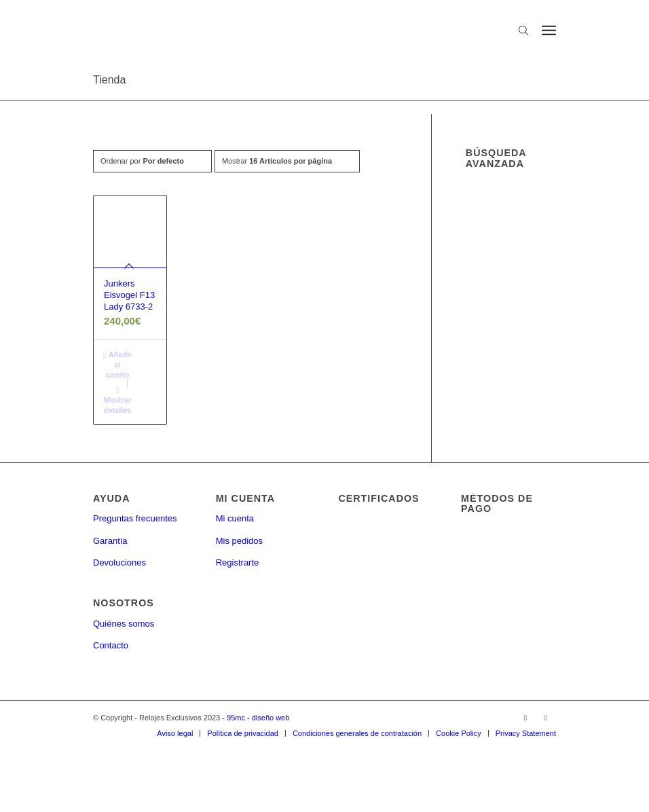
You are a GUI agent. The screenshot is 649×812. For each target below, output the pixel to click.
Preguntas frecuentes (135, 518)
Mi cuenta (235, 518)
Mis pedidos (239, 541)
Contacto (111, 645)
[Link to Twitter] (546, 718)
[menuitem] (175, 733)
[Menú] (549, 31)
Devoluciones (119, 562)
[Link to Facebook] (525, 718)
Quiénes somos (124, 624)
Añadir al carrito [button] (117, 364)
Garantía (110, 541)
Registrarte (238, 562)
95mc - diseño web (258, 718)
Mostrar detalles (118, 399)
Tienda (109, 80)
